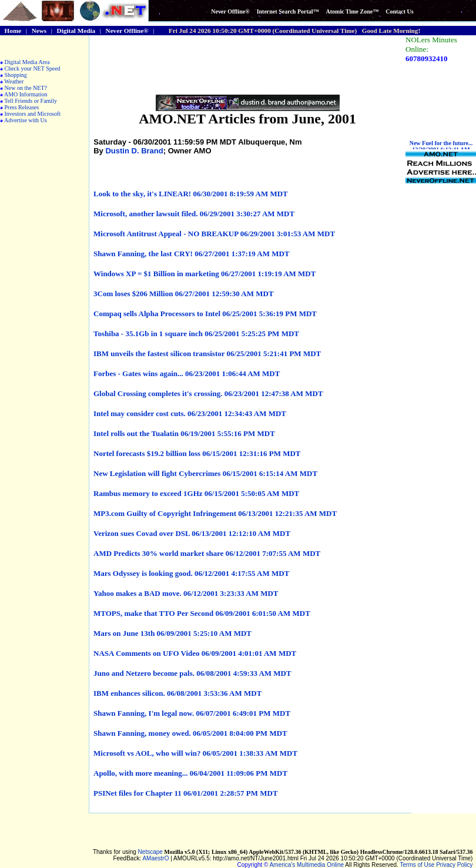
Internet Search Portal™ (288, 11)
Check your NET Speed (33, 68)
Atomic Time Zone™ (353, 11)
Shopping (16, 75)
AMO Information (26, 94)
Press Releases (22, 107)
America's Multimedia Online (307, 865)
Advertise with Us (26, 120)
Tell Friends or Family (31, 101)
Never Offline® (230, 11)
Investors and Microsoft (33, 114)
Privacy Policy (454, 865)
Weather (14, 81)
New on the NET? (26, 88)
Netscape (150, 852)
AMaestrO (155, 858)
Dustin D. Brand (134, 151)
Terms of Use (418, 865)
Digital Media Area (27, 62)
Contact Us (400, 11)
